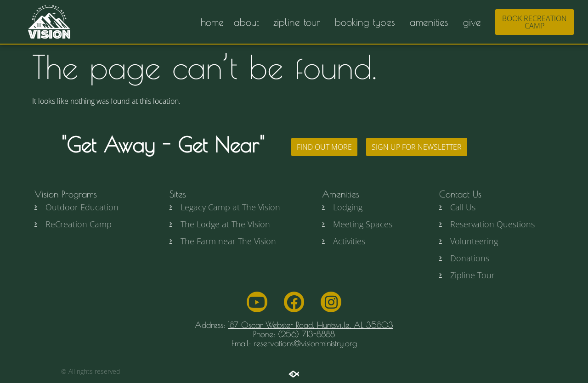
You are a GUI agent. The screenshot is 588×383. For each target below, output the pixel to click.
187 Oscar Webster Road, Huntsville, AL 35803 (311, 325)
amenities (431, 22)
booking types (367, 22)
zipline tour (299, 22)
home (212, 22)
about (249, 22)
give (474, 22)
